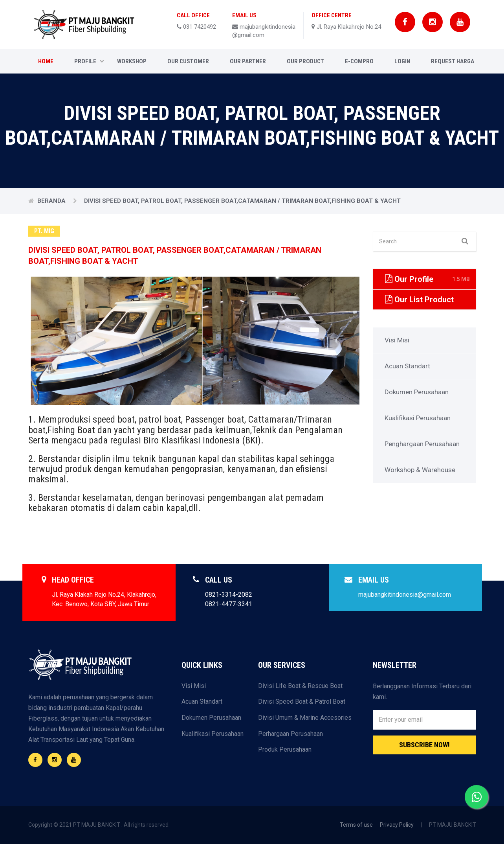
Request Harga (453, 61)
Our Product (305, 61)
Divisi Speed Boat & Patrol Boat (302, 701)
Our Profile (427, 279)
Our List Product (427, 300)
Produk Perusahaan (285, 749)
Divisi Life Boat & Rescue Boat (300, 686)
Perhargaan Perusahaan (290, 734)
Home (46, 61)
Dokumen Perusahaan (417, 392)
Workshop (132, 61)
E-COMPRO (359, 61)
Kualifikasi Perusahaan (418, 418)
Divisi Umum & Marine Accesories (305, 718)
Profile (89, 61)
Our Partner (248, 61)
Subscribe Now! (424, 745)
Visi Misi (397, 340)
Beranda (52, 201)
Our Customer (188, 61)
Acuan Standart (407, 366)
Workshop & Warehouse (420, 470)
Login (402, 61)
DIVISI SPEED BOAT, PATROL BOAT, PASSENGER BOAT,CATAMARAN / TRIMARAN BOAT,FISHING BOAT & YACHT (242, 201)
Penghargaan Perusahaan (422, 444)
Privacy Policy (397, 825)
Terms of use (356, 825)
